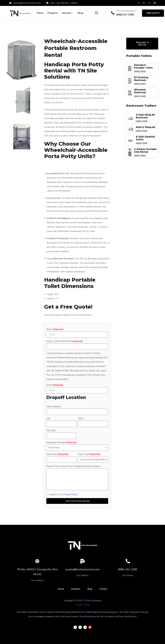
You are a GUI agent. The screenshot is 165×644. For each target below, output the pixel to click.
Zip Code (51, 430)
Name (55, 329)
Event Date (57, 454)
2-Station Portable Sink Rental (145, 151)
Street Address (54, 407)
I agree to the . (63, 494)
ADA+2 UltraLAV (146, 127)
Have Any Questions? (126, 11)
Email (55, 385)
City (48, 418)
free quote (153, 13)
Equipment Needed (61, 442)
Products (53, 13)
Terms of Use (62, 371)
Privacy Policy (70, 494)
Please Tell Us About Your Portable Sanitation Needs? (73, 466)
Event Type (89, 454)
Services (67, 13)
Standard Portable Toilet (143, 66)
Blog (80, 13)
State (81, 418)
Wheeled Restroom (140, 91)
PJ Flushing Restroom (141, 79)
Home (40, 13)
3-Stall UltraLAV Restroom (145, 116)
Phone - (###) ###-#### (65, 341)
